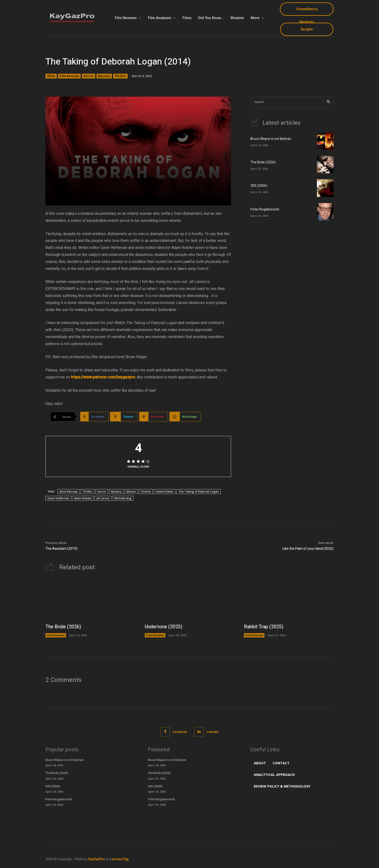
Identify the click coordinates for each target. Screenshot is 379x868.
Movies (131, 491)
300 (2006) (259, 186)
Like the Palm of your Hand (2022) (308, 549)
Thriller (120, 76)
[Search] (328, 102)
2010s (51, 76)
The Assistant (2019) (61, 549)
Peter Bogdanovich (265, 209)
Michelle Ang (123, 498)
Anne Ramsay (69, 491)
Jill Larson (103, 498)
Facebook (180, 732)
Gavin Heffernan (58, 498)
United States (165, 491)
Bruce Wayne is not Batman (271, 139)
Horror (89, 76)
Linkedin (213, 732)
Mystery (104, 76)
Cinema (146, 491)
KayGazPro (97, 859)
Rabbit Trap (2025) (264, 627)
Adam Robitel (83, 498)
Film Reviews (69, 76)
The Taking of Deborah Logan (199, 491)
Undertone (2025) (164, 627)
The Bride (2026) (263, 162)
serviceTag (120, 859)
